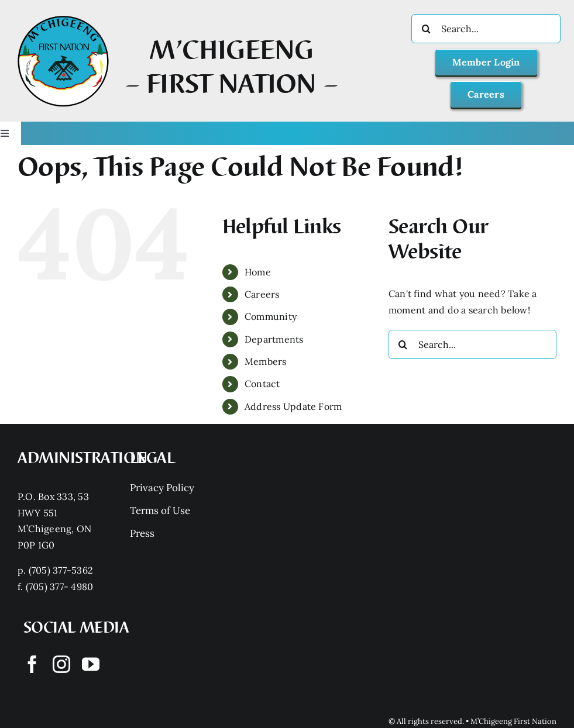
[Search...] (486, 29)
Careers (262, 294)
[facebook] (32, 664)
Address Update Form (293, 406)
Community (271, 316)
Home (258, 272)
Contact (262, 384)
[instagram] (61, 664)
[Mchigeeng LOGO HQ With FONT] (63, 16)
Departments (274, 339)
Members (266, 361)
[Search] (426, 29)
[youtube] (91, 664)
